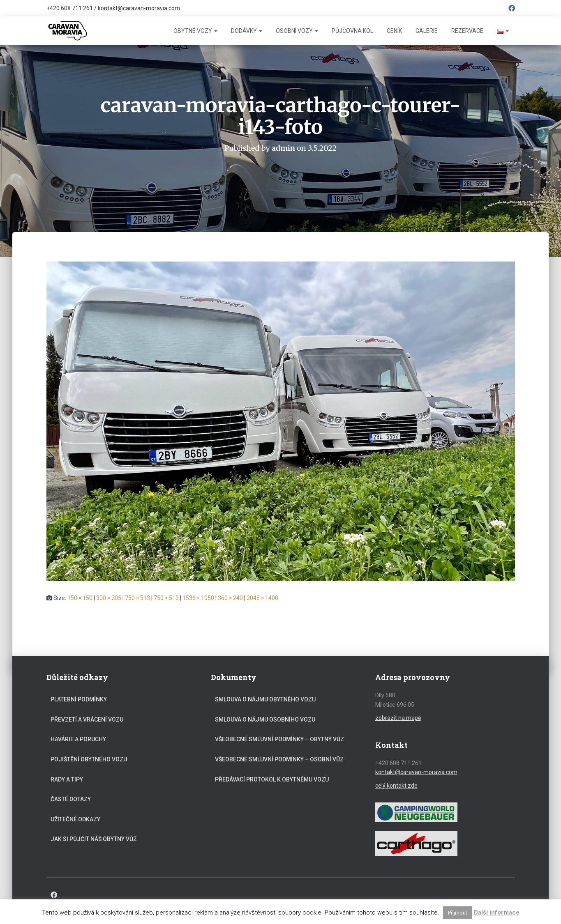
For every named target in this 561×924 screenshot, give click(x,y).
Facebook (512, 9)
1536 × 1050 (198, 598)
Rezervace (467, 31)
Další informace (497, 913)
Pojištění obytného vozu (89, 759)
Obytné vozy (195, 31)
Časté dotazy (71, 799)
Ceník (394, 31)
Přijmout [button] (458, 913)
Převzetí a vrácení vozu (87, 719)
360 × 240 (230, 598)
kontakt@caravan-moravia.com (139, 8)
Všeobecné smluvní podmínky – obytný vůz (279, 739)
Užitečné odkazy (75, 819)
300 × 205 (109, 598)
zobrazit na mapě (398, 717)
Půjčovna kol (352, 31)
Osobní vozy (297, 31)
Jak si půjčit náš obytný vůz (94, 839)
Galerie (427, 31)
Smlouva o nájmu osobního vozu (265, 719)
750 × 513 (137, 598)
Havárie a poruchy (78, 739)
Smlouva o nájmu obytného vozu (265, 699)
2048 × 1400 (262, 598)
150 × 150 (80, 598)
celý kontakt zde (396, 785)
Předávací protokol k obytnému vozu (272, 779)
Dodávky (247, 31)
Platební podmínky (79, 699)
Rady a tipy (67, 779)
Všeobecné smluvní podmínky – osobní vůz (279, 759)
